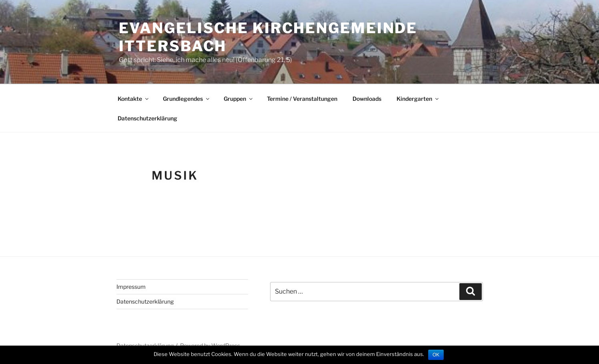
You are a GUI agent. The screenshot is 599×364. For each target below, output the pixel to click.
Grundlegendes (187, 99)
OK (436, 355)
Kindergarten (418, 99)
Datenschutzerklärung (147, 118)
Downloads (367, 99)
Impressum (131, 287)
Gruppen (239, 99)
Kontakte (134, 99)
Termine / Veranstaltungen (302, 99)
